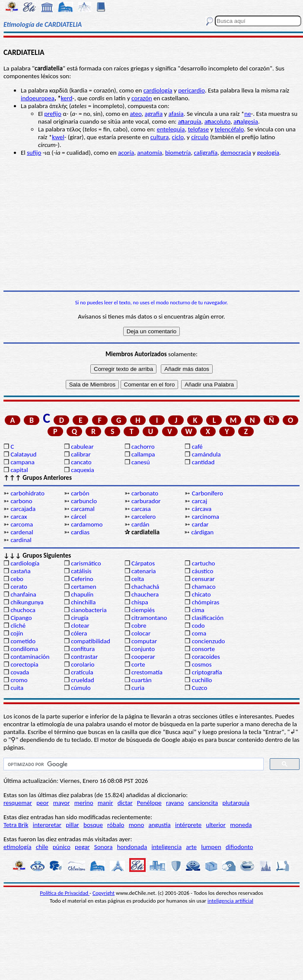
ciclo (178, 137)
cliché (18, 626)
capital (19, 470)
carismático (86, 563)
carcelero (144, 517)
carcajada (23, 509)
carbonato (145, 493)
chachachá (145, 587)
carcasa (141, 509)
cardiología (158, 90)
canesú (141, 462)
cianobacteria (89, 610)
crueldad (82, 680)
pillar (72, 825)
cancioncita (203, 803)
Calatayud (23, 454)
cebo (17, 579)
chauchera (145, 594)
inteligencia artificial (230, 901)
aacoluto (217, 121)
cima (198, 610)
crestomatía (147, 672)
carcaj (199, 501)
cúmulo (81, 688)
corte (138, 664)
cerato (19, 587)
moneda (241, 825)
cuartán (142, 680)
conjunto (143, 649)
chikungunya (27, 602)
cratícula (82, 672)
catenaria (144, 571)
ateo (136, 114)
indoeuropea (38, 98)
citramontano (149, 618)
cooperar (143, 657)
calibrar (81, 454)
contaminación (30, 657)
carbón (80, 493)
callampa (143, 454)
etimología (18, 847)
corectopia (24, 664)
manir (105, 803)
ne (247, 114)
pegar (82, 847)
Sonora (104, 847)
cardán (140, 524)
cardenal (22, 532)
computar (144, 641)
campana (22, 462)
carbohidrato (27, 493)
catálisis (81, 571)
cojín (17, 633)
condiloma (24, 649)
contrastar (84, 657)
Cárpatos (143, 563)
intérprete (188, 825)
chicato (201, 594)
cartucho (204, 563)
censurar (203, 579)
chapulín (82, 594)
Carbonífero (207, 493)
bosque (93, 825)
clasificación (208, 618)
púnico (62, 847)
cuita (17, 688)
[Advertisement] (151, 223)
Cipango (21, 618)
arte (191, 847)
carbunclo (84, 501)
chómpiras (206, 602)
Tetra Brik (16, 825)
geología (268, 153)
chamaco (204, 587)
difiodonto (239, 847)
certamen (83, 587)
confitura (83, 649)
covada (20, 672)
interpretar (47, 825)
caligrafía (206, 153)
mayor (62, 803)
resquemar (18, 803)
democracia (236, 153)
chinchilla (83, 602)
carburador (146, 501)
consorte (203, 649)
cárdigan (202, 532)
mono (137, 825)
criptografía (207, 672)
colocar (141, 633)
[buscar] (133, 764)
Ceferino (82, 579)
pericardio (191, 90)
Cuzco (200, 688)
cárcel (79, 517)
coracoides (206, 657)
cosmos (202, 664)
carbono (21, 501)
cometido (23, 641)
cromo (19, 680)
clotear (80, 626)
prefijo (53, 114)
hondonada (132, 847)
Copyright (104, 893)
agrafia (154, 114)
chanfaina (23, 594)
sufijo (34, 153)
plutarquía (236, 803)
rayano (175, 803)
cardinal (21, 540)
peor (42, 803)
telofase (198, 129)
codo (198, 626)
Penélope (149, 803)
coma (199, 633)
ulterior (216, 825)
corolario (83, 664)
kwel (58, 137)
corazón (142, 98)
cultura (160, 137)
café (197, 447)
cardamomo (87, 524)
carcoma (22, 524)
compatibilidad (91, 641)
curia (138, 688)
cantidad (203, 462)
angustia (160, 825)
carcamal (83, 509)
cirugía (80, 618)
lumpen (211, 847)
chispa (140, 602)
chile (42, 847)
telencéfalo (230, 129)
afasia (176, 114)
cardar (200, 524)
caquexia (83, 470)
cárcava (202, 509)
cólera (79, 633)
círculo (200, 137)
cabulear (82, 447)
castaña (20, 571)
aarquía (190, 121)
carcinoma (206, 517)
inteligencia (166, 847)
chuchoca (23, 610)
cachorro (143, 447)
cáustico (203, 571)
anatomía (150, 153)
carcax (19, 517)
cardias (80, 532)
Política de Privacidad (65, 893)
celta (138, 579)
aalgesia (246, 121)
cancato (81, 462)
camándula (206, 454)
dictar (125, 803)
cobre (139, 626)
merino (84, 803)
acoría (126, 153)
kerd (67, 98)
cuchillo (202, 680)
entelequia (171, 129)
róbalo (116, 825)
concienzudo (209, 641)
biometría (178, 153)
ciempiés (143, 610)
